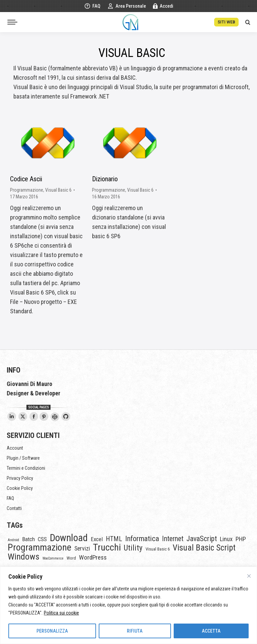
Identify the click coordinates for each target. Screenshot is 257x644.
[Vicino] (249, 576)
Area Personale (126, 6)
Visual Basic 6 (58, 190)
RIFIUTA (135, 631)
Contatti (14, 508)
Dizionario (105, 179)
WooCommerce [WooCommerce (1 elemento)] (53, 558)
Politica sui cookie (61, 613)
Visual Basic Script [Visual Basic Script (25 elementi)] (204, 548)
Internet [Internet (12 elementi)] (173, 539)
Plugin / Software (23, 458)
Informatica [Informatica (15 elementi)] (142, 538)
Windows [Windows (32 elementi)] (24, 557)
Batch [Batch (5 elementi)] (28, 539)
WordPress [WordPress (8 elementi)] (93, 558)
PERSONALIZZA (52, 631)
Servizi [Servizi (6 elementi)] (82, 549)
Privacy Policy (20, 478)
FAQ (92, 6)
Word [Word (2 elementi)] (71, 558)
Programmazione (27, 190)
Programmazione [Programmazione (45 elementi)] (39, 548)
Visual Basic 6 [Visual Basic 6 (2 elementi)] (158, 549)
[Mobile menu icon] (12, 22)
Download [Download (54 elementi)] (69, 538)
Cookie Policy (20, 488)
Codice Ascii (26, 179)
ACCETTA (211, 631)
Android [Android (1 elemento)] (13, 540)
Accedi (163, 6)
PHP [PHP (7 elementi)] (241, 539)
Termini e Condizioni (26, 468)
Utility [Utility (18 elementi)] (133, 548)
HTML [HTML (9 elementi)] (114, 539)
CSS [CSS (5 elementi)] (42, 539)
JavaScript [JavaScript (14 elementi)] (202, 539)
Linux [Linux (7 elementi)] (226, 539)
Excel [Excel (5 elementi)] (97, 539)
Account (15, 448)
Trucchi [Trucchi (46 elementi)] (107, 548)
